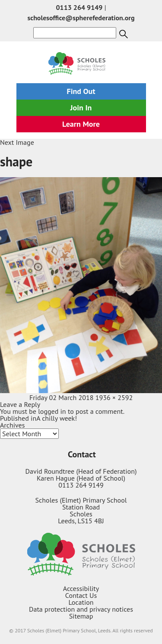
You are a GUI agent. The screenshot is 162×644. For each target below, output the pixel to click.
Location (81, 602)
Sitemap (81, 616)
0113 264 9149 (79, 7)
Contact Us (81, 595)
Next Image (17, 142)
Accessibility (81, 588)
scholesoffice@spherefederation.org (81, 18)
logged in (52, 411)
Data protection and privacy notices (81, 609)
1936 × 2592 (114, 397)
